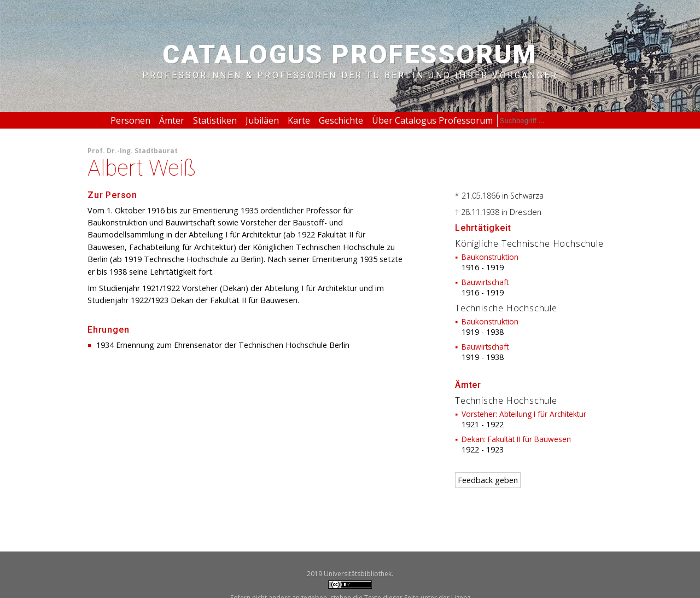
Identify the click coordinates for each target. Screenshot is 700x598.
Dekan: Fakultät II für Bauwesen (516, 439)
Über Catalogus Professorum (432, 120)
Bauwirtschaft (485, 282)
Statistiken (215, 120)
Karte (299, 120)
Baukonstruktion (490, 257)
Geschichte (341, 120)
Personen (130, 120)
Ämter (172, 120)
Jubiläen (262, 120)
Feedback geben (488, 480)
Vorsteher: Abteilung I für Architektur (524, 414)
